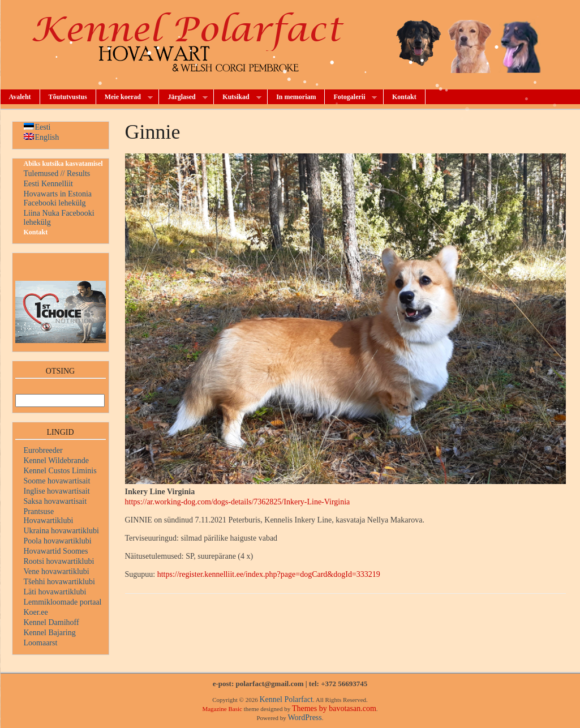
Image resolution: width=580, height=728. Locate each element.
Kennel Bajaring (50, 633)
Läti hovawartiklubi (55, 592)
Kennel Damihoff (51, 622)
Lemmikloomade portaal (63, 602)
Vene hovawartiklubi (57, 571)
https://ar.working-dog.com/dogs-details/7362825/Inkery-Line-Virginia (238, 502)
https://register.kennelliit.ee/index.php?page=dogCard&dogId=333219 (269, 574)
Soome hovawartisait (57, 481)
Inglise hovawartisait (57, 491)
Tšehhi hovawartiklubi (59, 582)
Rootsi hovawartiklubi (59, 561)
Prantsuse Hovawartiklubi (49, 516)
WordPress (304, 718)
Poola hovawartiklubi (58, 541)
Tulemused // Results (57, 174)
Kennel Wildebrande (56, 461)
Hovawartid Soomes (56, 551)
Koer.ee (36, 612)
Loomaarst (41, 643)
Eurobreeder (43, 450)
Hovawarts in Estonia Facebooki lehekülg (58, 198)
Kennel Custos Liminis (60, 471)
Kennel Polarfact (286, 699)
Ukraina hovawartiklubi (61, 531)
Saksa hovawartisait (55, 501)
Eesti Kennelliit (48, 184)
